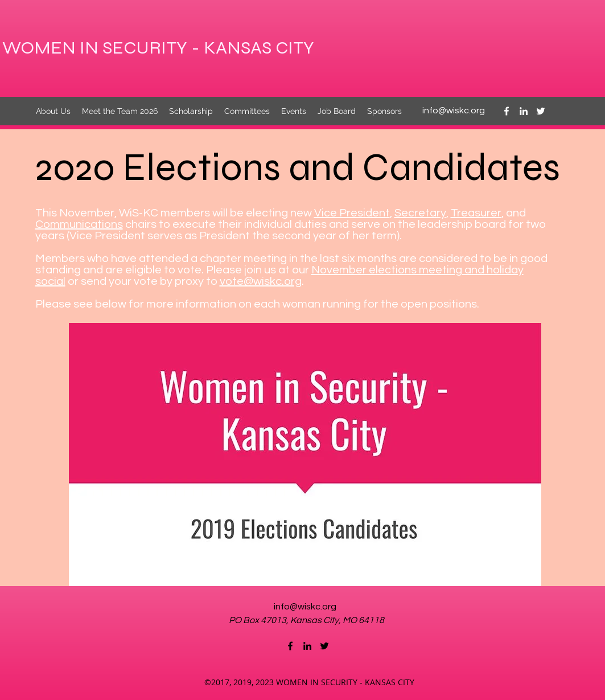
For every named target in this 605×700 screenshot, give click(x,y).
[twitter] (541, 111)
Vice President (352, 213)
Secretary (420, 213)
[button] (305, 455)
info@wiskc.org (454, 110)
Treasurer (476, 213)
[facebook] (507, 111)
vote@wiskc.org (261, 281)
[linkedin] (524, 111)
